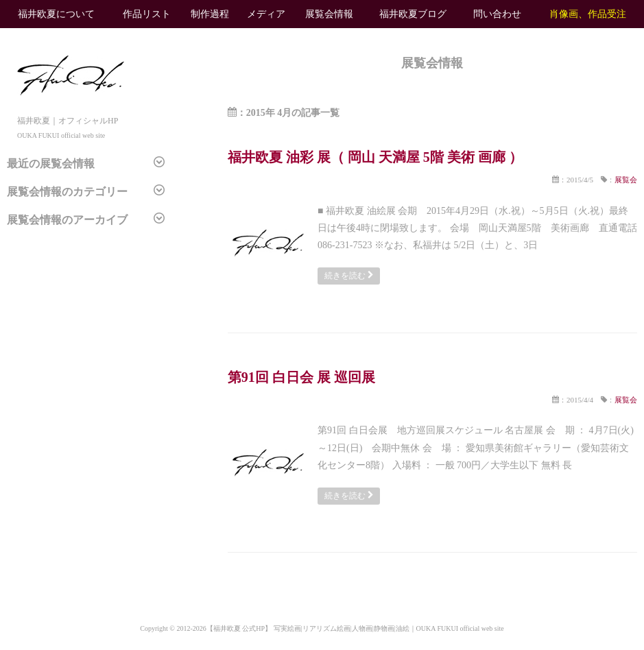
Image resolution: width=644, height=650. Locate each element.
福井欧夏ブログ (413, 14)
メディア (266, 14)
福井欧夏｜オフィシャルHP (71, 120)
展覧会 (626, 180)
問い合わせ (497, 14)
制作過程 (210, 14)
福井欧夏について (56, 14)
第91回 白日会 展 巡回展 (301, 377)
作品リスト (147, 14)
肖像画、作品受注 (588, 14)
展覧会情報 (329, 14)
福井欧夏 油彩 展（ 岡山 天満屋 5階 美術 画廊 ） (375, 157)
